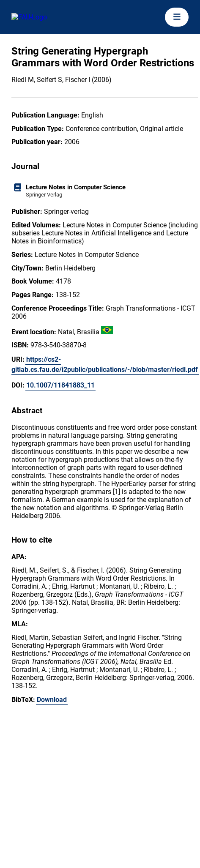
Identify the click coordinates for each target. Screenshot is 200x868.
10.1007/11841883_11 (60, 385)
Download (52, 700)
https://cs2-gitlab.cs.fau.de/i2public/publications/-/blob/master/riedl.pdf (105, 364)
